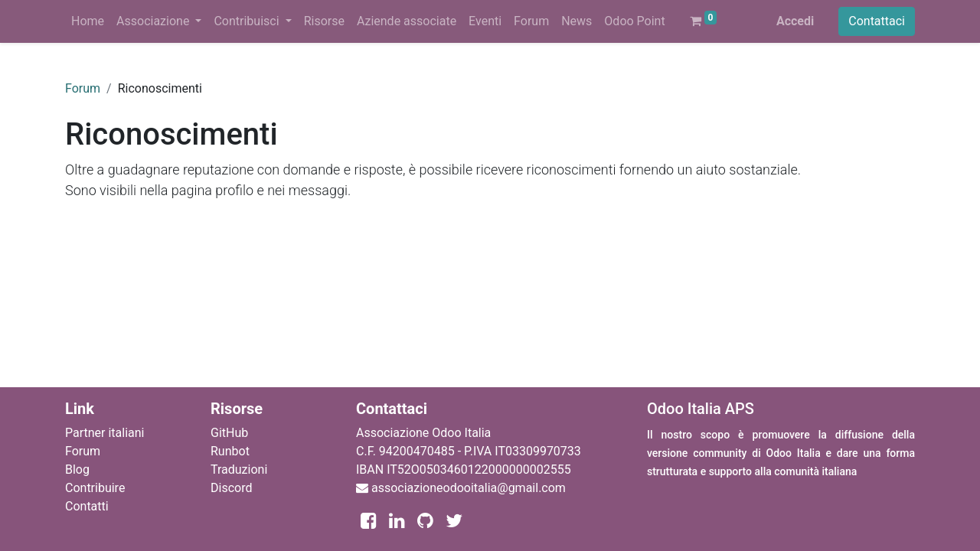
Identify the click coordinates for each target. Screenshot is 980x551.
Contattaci (877, 21)
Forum (83, 88)
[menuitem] (88, 21)
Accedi (795, 21)
